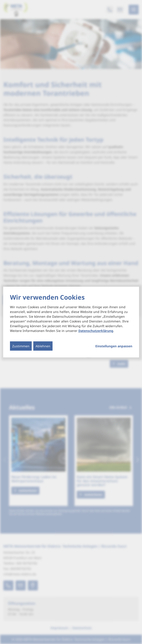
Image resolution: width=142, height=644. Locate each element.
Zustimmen (21, 346)
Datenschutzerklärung (96, 330)
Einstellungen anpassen (114, 346)
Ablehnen (43, 346)
